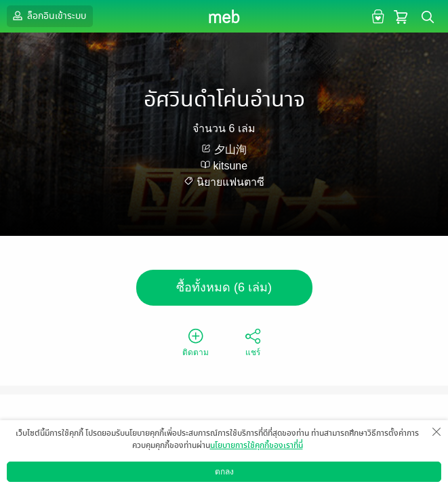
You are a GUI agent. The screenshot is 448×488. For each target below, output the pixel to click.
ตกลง (224, 472)
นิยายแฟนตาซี (230, 182)
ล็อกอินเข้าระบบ (48, 16)
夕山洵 (230, 149)
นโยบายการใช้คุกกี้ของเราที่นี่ (257, 445)
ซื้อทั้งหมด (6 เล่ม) (224, 287)
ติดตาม (196, 342)
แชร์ (253, 342)
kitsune (230, 166)
